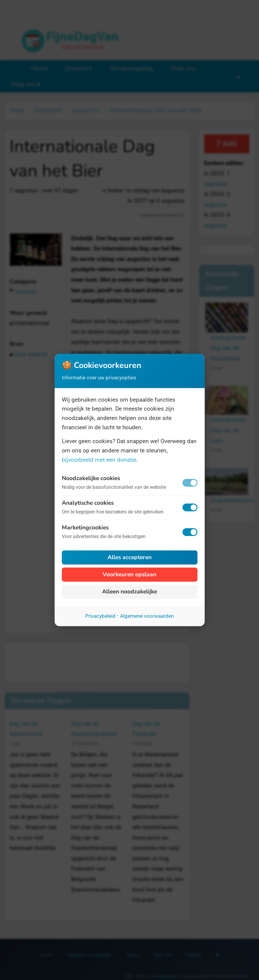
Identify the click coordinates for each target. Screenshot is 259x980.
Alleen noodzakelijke (129, 592)
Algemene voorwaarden (147, 616)
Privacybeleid (100, 616)
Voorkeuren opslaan (129, 574)
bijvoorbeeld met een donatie (99, 460)
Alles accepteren (129, 557)
